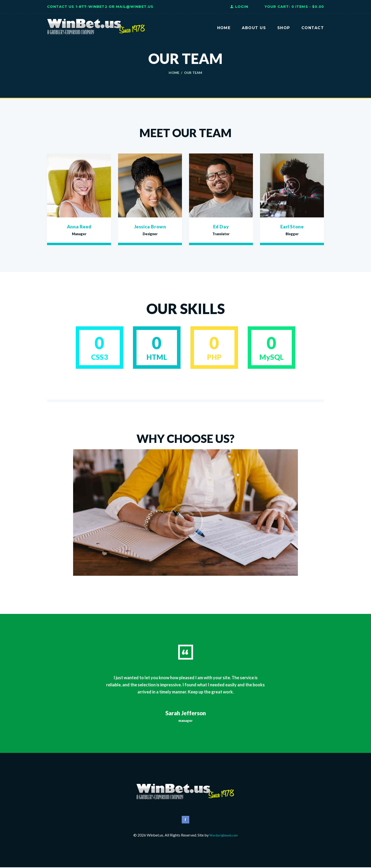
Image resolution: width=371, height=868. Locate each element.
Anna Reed (79, 226)
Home (174, 73)
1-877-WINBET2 (91, 7)
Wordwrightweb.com (224, 836)
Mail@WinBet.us (135, 7)
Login (242, 7)
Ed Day (221, 226)
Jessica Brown (150, 226)
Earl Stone (292, 226)
